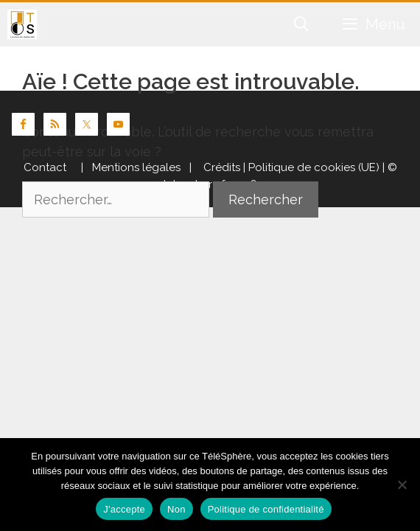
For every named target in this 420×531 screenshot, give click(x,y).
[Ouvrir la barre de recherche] (302, 24)
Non (176, 509)
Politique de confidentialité (266, 509)
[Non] (402, 485)
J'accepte (124, 509)
